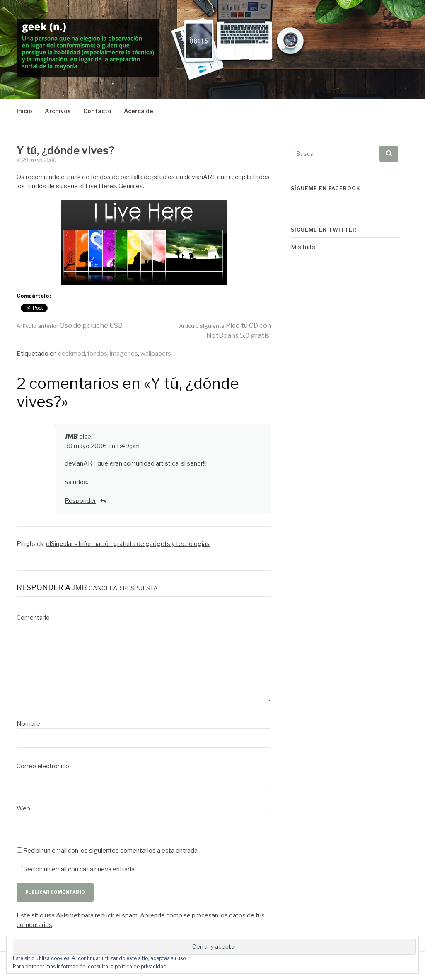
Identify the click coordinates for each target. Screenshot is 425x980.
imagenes (124, 354)
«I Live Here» (98, 186)
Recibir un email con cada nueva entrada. (80, 869)
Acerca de (139, 111)
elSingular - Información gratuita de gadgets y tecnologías (128, 544)
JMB (71, 437)
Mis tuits (303, 247)
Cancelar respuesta (123, 588)
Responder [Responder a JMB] (80, 501)
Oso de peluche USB (70, 326)
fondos (97, 354)
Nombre (28, 724)
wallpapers (156, 354)
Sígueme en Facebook (326, 188)
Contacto (97, 111)
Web (23, 808)
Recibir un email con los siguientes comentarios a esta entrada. (111, 851)
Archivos (58, 111)
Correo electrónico (43, 766)
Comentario (33, 618)
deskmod (71, 354)
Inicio (24, 111)
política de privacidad (141, 967)
